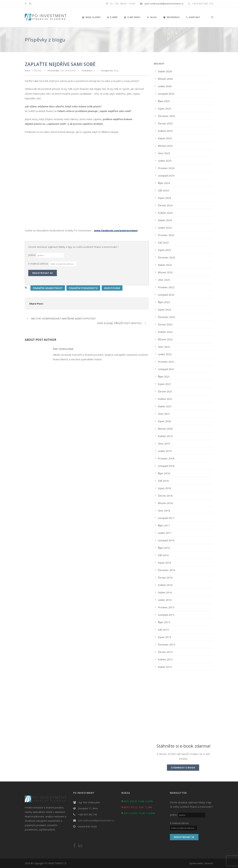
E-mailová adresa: (39, 264)
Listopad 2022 (166, 295)
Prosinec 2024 (166, 168)
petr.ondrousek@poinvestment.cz (164, 3)
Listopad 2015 (166, 615)
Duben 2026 (165, 71)
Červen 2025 (165, 123)
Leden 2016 (165, 600)
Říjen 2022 (164, 302)
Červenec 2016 (167, 570)
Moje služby (92, 17)
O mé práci (132, 17)
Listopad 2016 (166, 540)
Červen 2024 (165, 205)
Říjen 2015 (164, 622)
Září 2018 (163, 481)
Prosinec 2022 (166, 287)
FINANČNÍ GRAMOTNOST (48, 288)
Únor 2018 (164, 511)
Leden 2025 (165, 161)
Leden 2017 (165, 533)
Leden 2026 (165, 86)
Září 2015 (163, 630)
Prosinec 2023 (166, 235)
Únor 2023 (164, 280)
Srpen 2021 (164, 384)
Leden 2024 (165, 228)
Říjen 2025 (164, 101)
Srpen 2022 (164, 310)
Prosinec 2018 (166, 458)
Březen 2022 (165, 339)
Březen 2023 (165, 272)
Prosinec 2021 (166, 362)
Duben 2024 (165, 220)
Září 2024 (163, 190)
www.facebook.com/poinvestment (116, 230)
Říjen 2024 (164, 183)
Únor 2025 (164, 153)
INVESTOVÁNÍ (112, 288)
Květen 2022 (165, 332)
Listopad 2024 (166, 176)
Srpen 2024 (164, 198)
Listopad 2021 (166, 369)
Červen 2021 (165, 391)
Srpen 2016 (164, 563)
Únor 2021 (164, 414)
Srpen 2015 (164, 637)
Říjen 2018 (164, 473)
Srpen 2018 (164, 488)
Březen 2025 (165, 146)
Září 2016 (163, 555)
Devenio (209, 863)
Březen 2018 (165, 503)
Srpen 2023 (164, 250)
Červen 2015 (165, 652)
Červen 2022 (165, 324)
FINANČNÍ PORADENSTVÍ (83, 288)
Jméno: (32, 255)
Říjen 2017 (164, 525)
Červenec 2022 (167, 317)
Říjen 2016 (164, 548)
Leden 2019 (165, 451)
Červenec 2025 (167, 116)
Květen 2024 (165, 213)
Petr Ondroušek (68, 70)
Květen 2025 (165, 131)
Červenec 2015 (167, 645)
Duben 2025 (165, 138)
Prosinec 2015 (166, 607)
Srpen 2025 (164, 109)
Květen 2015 (165, 659)
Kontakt (193, 17)
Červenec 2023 (167, 257)
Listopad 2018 (166, 466)
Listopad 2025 (166, 94)
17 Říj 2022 (37, 70)
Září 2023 (163, 243)
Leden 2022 (165, 354)
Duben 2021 (165, 406)
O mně (112, 17)
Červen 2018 (165, 496)
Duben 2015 (165, 667)
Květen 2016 (165, 585)
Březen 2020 (165, 429)
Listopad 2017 (166, 518)
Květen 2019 (165, 436)
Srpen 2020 (164, 421)
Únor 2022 (164, 347)
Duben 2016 (165, 592)
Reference (171, 17)
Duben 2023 (165, 265)
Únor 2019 (164, 444)
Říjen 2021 (164, 377)
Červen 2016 (165, 578)
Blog (152, 17)
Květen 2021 (165, 399)
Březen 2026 (165, 79)
